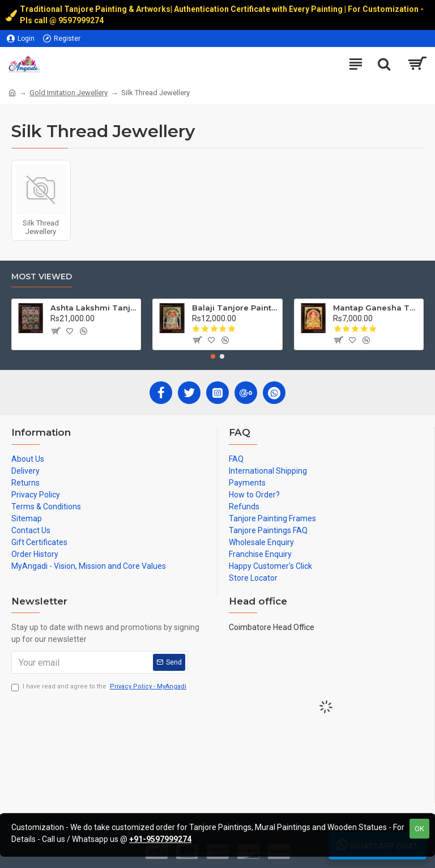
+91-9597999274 (160, 839)
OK (419, 829)
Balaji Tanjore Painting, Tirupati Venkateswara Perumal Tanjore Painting (235, 308)
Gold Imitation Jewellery (69, 93)
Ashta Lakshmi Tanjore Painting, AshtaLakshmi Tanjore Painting (93, 308)
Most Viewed (42, 277)
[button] (213, 356)
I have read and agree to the (100, 687)
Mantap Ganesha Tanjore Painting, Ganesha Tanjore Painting (376, 308)
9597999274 (82, 20)
